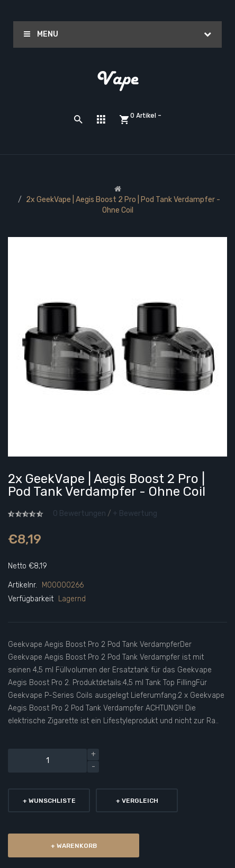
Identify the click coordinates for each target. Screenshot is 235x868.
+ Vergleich (137, 801)
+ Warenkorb (74, 846)
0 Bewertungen (79, 514)
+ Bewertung (135, 514)
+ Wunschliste (49, 801)
